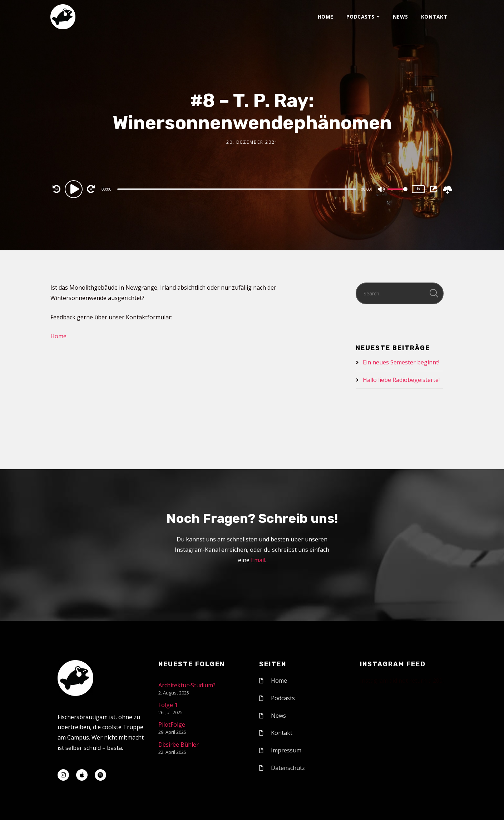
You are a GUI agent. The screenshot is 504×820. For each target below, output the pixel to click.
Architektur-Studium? (187, 685)
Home (326, 17)
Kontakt (434, 17)
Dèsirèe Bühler (179, 745)
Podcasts (360, 17)
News (401, 17)
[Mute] (382, 190)
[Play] (75, 189)
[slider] (237, 189)
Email (258, 560)
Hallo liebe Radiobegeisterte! (401, 380)
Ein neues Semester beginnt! (401, 362)
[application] (238, 189)
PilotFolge (172, 725)
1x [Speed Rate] (418, 189)
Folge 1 (168, 705)
